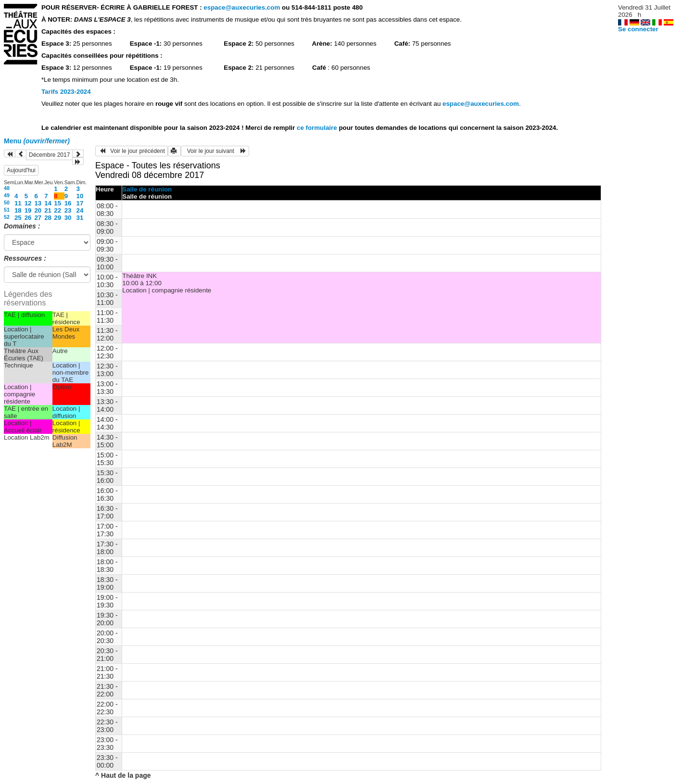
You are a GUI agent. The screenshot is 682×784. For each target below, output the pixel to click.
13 (38, 203)
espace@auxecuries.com (242, 7)
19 (28, 210)
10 (80, 196)
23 (68, 210)
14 (48, 203)
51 (7, 210)
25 (18, 218)
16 (68, 203)
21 (48, 210)
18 (18, 210)
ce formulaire (318, 128)
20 (38, 210)
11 (18, 203)
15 (57, 203)
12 (28, 203)
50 (7, 202)
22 (57, 210)
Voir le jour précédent (132, 151)
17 (80, 203)
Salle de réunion (147, 189)
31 (80, 218)
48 (7, 188)
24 (80, 210)
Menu (37, 141)
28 (48, 218)
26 (28, 218)
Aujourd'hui (21, 170)
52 (7, 217)
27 (38, 218)
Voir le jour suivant (215, 151)
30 (68, 218)
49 (7, 195)
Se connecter (638, 29)
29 (57, 218)
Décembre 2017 (49, 155)
